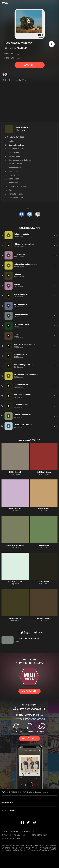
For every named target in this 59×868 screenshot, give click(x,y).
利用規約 (5, 835)
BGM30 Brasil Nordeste (44, 472)
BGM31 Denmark (15, 472)
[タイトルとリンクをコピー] (38, 214)
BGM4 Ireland (44, 582)
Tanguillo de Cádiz (16, 194)
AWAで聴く (29, 65)
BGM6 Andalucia (23, 127)
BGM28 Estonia (44, 509)
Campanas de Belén (17, 198)
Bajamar (12, 141)
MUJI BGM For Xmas (15, 582)
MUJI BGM (22, 48)
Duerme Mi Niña (15, 164)
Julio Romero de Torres (18, 186)
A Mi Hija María (15, 175)
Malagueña (13, 171)
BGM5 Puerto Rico (44, 618)
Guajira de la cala (16, 149)
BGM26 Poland (44, 545)
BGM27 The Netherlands (15, 545)
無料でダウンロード (29, 738)
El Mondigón (14, 179)
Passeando (14, 190)
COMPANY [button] (8, 811)
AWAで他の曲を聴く (29, 691)
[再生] (52, 44)
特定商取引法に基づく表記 (11, 839)
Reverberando (15, 156)
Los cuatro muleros (42, 792)
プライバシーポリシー (20, 835)
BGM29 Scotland (15, 509)
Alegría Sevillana (16, 168)
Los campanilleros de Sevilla (20, 160)
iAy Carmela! (14, 153)
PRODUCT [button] (8, 803)
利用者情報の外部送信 (40, 835)
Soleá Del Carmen (16, 183)
